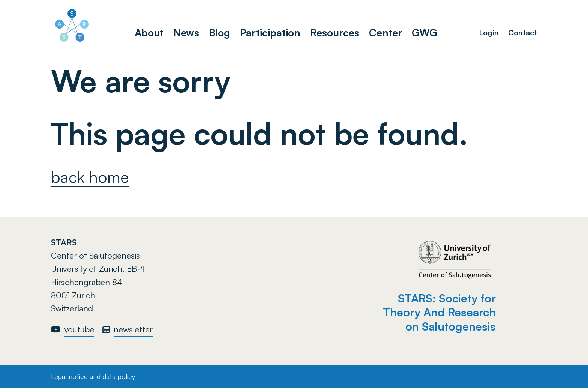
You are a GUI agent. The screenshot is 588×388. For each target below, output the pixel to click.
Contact (523, 32)
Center (385, 32)
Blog (220, 32)
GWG (424, 32)
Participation (270, 32)
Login (489, 32)
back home (90, 177)
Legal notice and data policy (93, 376)
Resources (335, 32)
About (149, 32)
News (186, 32)
